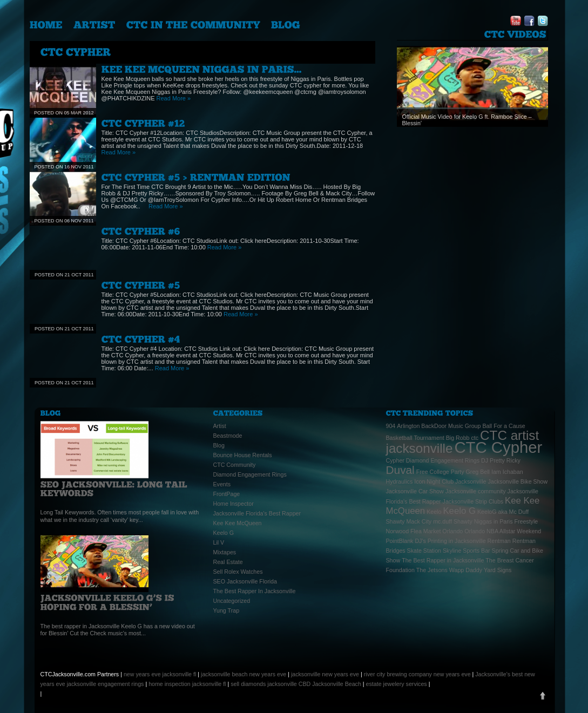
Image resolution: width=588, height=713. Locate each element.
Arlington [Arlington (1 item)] (408, 426)
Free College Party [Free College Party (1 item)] (440, 472)
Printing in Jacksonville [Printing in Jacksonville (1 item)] (457, 541)
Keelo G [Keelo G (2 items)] (459, 511)
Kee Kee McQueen (238, 523)
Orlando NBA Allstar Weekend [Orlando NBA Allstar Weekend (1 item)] (503, 531)
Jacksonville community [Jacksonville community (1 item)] (476, 491)
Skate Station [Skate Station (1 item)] (424, 551)
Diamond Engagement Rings (250, 474)
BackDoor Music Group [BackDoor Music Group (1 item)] (451, 426)
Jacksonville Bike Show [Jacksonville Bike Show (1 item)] (518, 481)
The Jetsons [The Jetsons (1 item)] (432, 570)
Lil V (219, 542)
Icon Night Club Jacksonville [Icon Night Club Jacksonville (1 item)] (450, 481)
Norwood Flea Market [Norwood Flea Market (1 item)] (414, 531)
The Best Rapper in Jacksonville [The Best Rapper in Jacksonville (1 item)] (443, 560)
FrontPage (227, 494)
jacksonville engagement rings (106, 684)
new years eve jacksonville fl (160, 674)
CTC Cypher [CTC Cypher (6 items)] (498, 447)
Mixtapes (225, 552)
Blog (219, 445)
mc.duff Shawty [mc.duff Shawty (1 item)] (453, 521)
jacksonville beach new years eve (244, 674)
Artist (220, 426)
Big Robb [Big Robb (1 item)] (458, 438)
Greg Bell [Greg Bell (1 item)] (478, 472)
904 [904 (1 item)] (391, 426)
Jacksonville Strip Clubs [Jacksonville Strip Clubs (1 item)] (473, 501)
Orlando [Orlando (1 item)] (452, 531)
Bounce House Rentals (243, 455)
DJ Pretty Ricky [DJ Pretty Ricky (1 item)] (501, 460)
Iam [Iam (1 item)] (496, 472)
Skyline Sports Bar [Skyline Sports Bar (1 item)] (467, 551)
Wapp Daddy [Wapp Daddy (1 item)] (466, 570)
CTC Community (235, 465)
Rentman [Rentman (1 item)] (499, 541)
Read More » (174, 98)
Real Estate (228, 562)
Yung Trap (227, 610)
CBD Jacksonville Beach (330, 684)
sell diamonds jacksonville (264, 684)
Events (222, 484)
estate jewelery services (397, 684)
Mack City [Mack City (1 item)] (419, 521)
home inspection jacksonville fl (187, 684)
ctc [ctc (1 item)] (475, 438)
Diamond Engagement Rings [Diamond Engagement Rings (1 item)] (443, 460)
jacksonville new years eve (325, 674)
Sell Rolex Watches (238, 572)
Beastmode (228, 436)
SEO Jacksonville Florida (245, 581)
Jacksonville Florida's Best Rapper (257, 513)
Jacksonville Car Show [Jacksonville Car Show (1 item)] (415, 491)
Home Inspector (234, 504)
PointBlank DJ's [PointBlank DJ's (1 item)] (406, 541)
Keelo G (224, 533)
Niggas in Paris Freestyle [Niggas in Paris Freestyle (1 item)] (506, 521)
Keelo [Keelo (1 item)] (434, 512)
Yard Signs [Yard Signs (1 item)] (498, 570)
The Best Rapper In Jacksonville (255, 591)
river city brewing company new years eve (417, 674)
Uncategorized (232, 601)
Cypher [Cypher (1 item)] (395, 460)
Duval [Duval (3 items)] (400, 470)
